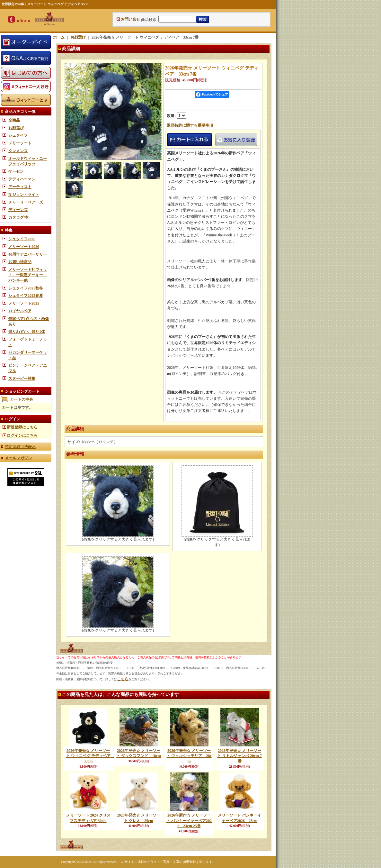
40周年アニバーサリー (28, 254)
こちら (123, 679)
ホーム (59, 37)
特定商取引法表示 (20, 447)
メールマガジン (18, 458)
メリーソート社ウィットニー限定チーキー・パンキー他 (28, 275)
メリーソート (20, 143)
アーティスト (20, 187)
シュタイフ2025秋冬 (26, 288)
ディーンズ (18, 210)
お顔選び (16, 128)
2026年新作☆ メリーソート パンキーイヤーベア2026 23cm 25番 (189, 821)
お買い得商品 (20, 262)
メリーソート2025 (24, 303)
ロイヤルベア (20, 311)
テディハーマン (22, 179)
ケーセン (16, 171)
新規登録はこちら (22, 427)
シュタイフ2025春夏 (26, 296)
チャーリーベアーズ (26, 202)
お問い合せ (130, 19)
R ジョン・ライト (24, 195)
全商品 (14, 120)
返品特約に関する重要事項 (190, 125)
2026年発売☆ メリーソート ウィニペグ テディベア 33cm (90, 756)
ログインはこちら (22, 435)
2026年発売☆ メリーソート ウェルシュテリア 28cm (189, 756)
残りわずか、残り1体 (27, 332)
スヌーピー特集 (22, 379)
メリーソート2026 (24, 247)
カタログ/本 (18, 217)
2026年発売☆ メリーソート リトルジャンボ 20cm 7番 (239, 756)
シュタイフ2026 (22, 239)
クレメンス (18, 151)
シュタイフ (18, 135)
